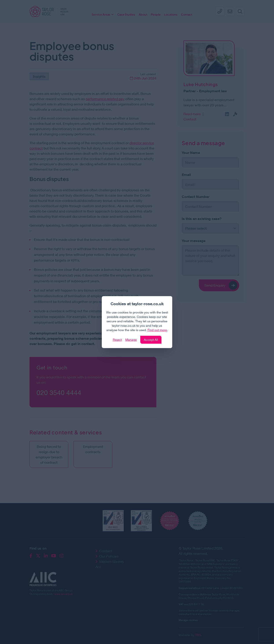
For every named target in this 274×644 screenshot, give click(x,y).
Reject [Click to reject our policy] (117, 340)
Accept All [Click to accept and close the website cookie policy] (151, 340)
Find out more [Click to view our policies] (157, 330)
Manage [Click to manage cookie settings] (131, 340)
